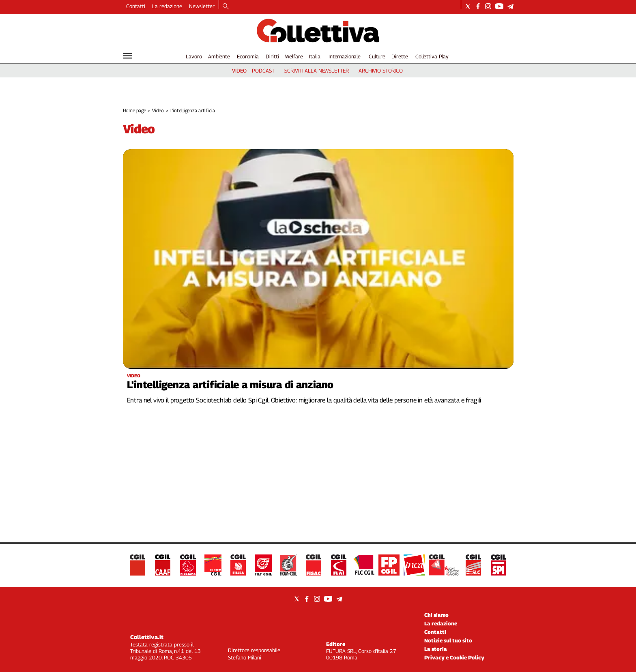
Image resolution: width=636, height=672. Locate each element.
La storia (436, 649)
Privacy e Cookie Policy (454, 657)
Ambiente (219, 56)
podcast (263, 71)
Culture (377, 56)
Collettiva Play (432, 56)
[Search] (226, 7)
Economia (248, 56)
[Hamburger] (128, 56)
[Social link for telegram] (510, 6)
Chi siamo (436, 615)
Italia (315, 56)
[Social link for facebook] (478, 6)
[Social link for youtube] (499, 6)
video (239, 71)
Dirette (400, 56)
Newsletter (202, 6)
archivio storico (381, 71)
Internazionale (345, 56)
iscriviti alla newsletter (316, 71)
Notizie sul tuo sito (448, 640)
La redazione (167, 6)
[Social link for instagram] (488, 6)
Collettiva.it (147, 637)
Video (158, 110)
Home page (134, 110)
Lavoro (194, 56)
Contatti (136, 6)
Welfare (294, 56)
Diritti (272, 56)
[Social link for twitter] (468, 6)
